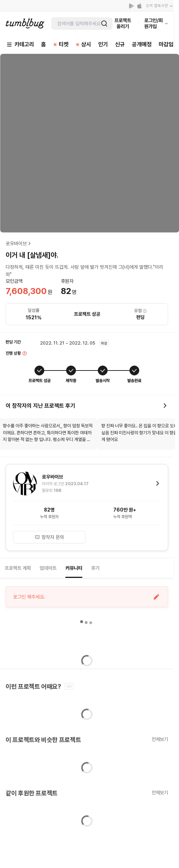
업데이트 (48, 568)
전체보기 (160, 739)
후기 (95, 568)
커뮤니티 (74, 568)
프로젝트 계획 (18, 568)
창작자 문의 (49, 537)
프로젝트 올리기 (123, 23)
